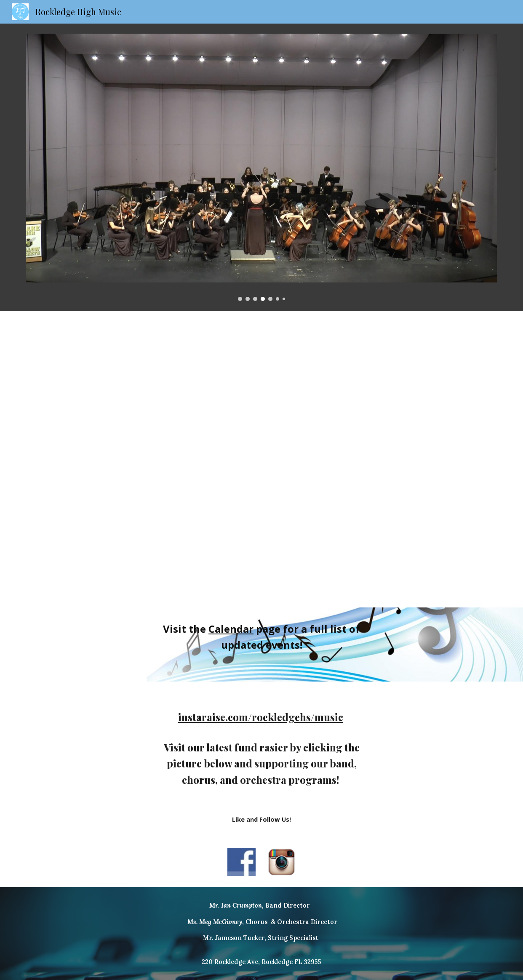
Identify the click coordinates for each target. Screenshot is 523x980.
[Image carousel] (261, 167)
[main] (261, 645)
